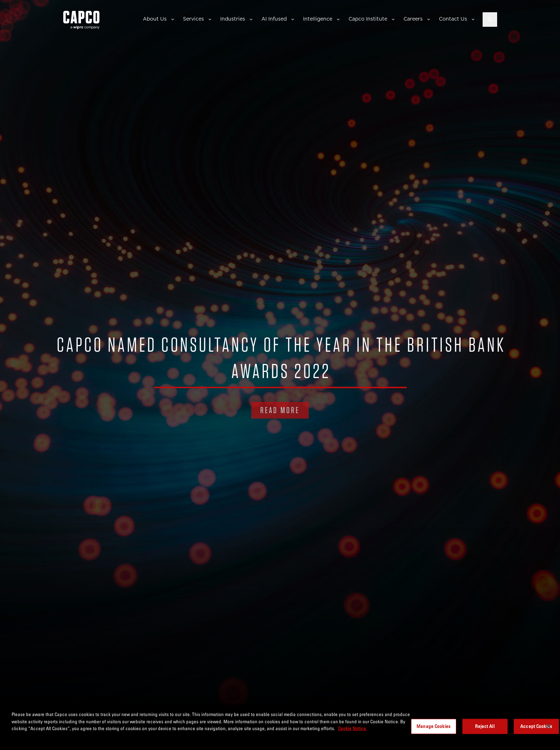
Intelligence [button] (318, 19)
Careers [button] (413, 19)
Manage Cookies (433, 726)
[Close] (548, 726)
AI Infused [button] (274, 19)
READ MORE (280, 410)
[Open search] (490, 20)
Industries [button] (233, 19)
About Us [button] (155, 19)
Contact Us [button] (453, 19)
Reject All (485, 726)
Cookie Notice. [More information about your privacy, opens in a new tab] (352, 728)
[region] (280, 727)
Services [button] (193, 19)
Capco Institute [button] (368, 19)
